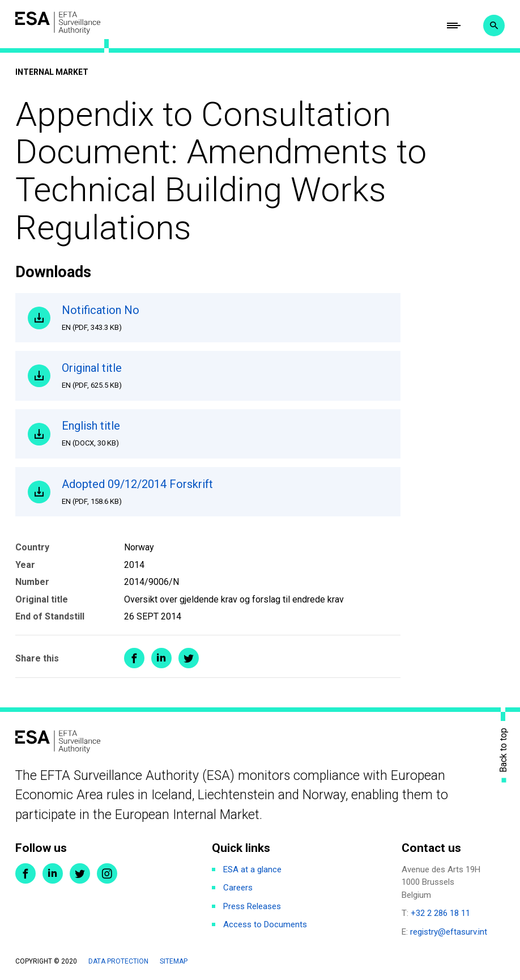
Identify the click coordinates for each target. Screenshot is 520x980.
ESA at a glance (252, 869)
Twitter (80, 873)
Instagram (107, 873)
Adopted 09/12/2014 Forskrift (225, 492)
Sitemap (174, 961)
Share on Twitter (189, 658)
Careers (238, 888)
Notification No (225, 318)
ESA (58, 23)
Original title (225, 376)
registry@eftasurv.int (449, 932)
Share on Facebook (134, 658)
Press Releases (252, 906)
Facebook (25, 873)
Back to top (504, 750)
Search (494, 26)
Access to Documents (265, 924)
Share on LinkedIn (161, 658)
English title (225, 434)
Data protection (118, 961)
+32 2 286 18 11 (440, 913)
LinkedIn (53, 873)
